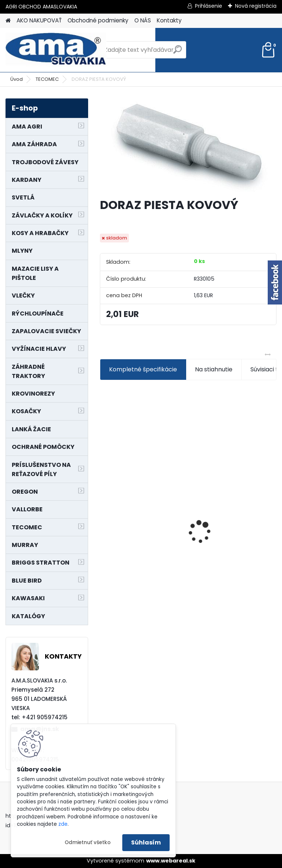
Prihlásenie (209, 6)
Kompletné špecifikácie (143, 369)
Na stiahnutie (214, 369)
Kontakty (169, 20)
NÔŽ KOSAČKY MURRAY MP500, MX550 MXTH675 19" (230, 485)
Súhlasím (146, 842)
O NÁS (143, 20)
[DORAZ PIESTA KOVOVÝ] (188, 145)
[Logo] (56, 50)
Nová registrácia (256, 6)
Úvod (17, 79)
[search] (178, 52)
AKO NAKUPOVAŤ (39, 20)
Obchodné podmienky (98, 20)
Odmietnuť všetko (88, 842)
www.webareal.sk (171, 861)
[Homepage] (8, 21)
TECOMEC (47, 79)
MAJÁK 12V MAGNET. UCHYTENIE (133, 532)
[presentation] (104, 519)
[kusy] (119, 592)
